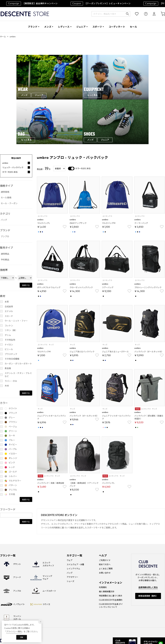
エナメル (9, 311)
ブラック (13, 413)
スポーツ (97, 27)
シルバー (13, 476)
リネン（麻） (11, 330)
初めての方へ (105, 564)
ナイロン (9, 345)
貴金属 (8, 368)
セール (133, 27)
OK (22, 637)
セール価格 (6, 198)
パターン (13, 485)
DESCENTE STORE (25, 14)
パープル (13, 449)
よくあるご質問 (106, 569)
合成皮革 (9, 307)
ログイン (152, 14)
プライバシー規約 (14, 632)
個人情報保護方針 (107, 592)
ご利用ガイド (105, 560)
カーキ (12, 436)
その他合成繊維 (12, 359)
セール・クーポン (9, 203)
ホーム (3, 37)
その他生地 (10, 340)
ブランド (33, 27)
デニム (8, 335)
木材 (7, 386)
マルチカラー (15, 481)
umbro (13, 37)
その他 (12, 494)
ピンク (12, 463)
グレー (12, 418)
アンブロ (5, 236)
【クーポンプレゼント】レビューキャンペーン (98, 4)
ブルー (12, 440)
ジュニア (81, 27)
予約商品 (5, 260)
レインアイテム (73, 569)
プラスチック (11, 354)
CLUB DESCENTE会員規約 (111, 600)
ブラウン (13, 422)
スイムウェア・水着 (75, 564)
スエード (9, 316)
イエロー (13, 454)
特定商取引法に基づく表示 (111, 596)
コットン (9, 326)
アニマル (13, 490)
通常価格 (5, 192)
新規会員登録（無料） (148, 596)
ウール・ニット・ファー (16, 321)
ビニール (9, 349)
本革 (7, 302)
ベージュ (13, 427)
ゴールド (13, 472)
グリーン (13, 431)
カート (161, 14)
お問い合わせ (105, 573)
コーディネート (117, 27)
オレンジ (13, 458)
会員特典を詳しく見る (148, 587)
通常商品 (5, 254)
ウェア (70, 560)
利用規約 (103, 587)
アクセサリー (72, 577)
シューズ (70, 581)
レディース (64, 27)
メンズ (48, 27)
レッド (12, 467)
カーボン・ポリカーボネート (18, 364)
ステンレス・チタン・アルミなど (18, 375)
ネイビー (13, 445)
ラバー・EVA (11, 381)
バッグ (4, 220)
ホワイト (13, 409)
